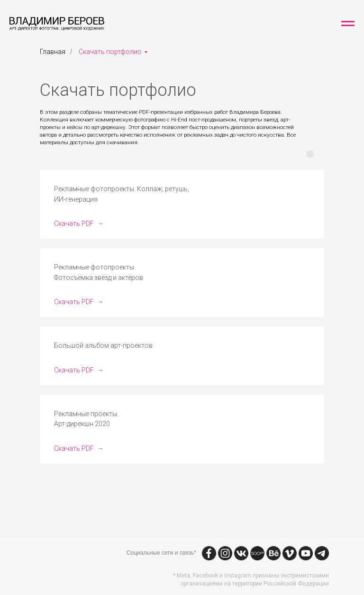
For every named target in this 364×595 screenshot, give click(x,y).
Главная (53, 52)
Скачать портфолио (110, 52)
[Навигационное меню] (348, 24)
